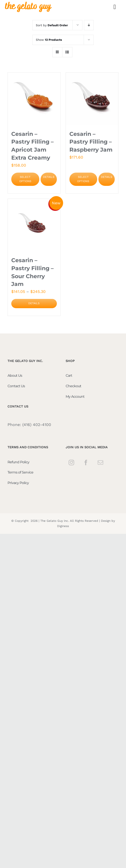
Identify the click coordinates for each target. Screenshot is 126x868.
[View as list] (67, 52)
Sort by (52, 25)
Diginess (63, 526)
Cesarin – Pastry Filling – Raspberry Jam (91, 142)
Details (49, 177)
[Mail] (100, 463)
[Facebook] (86, 463)
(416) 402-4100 (37, 425)
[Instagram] (71, 463)
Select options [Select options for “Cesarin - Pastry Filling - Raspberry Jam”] (83, 179)
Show (49, 40)
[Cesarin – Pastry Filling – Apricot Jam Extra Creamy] (34, 99)
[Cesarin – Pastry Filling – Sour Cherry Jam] (34, 225)
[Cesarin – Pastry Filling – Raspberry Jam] (92, 99)
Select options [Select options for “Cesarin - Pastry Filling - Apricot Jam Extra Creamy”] (25, 179)
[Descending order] (89, 25)
